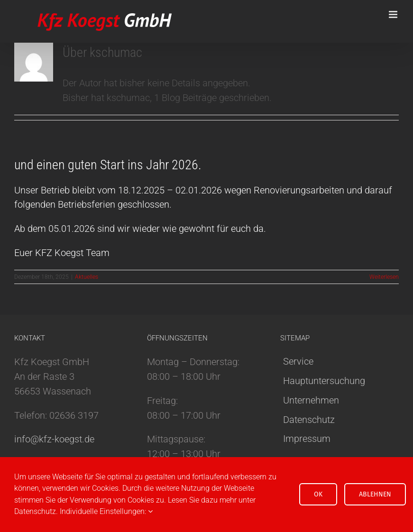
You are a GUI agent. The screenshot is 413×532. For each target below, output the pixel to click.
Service (298, 361)
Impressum (307, 439)
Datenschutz (309, 420)
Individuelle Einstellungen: (106, 511)
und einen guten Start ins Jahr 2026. (108, 165)
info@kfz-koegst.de (54, 439)
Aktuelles (87, 277)
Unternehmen (311, 400)
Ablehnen (375, 494)
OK (318, 494)
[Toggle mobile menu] (394, 14)
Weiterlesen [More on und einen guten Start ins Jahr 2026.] (384, 277)
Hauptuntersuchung (324, 381)
